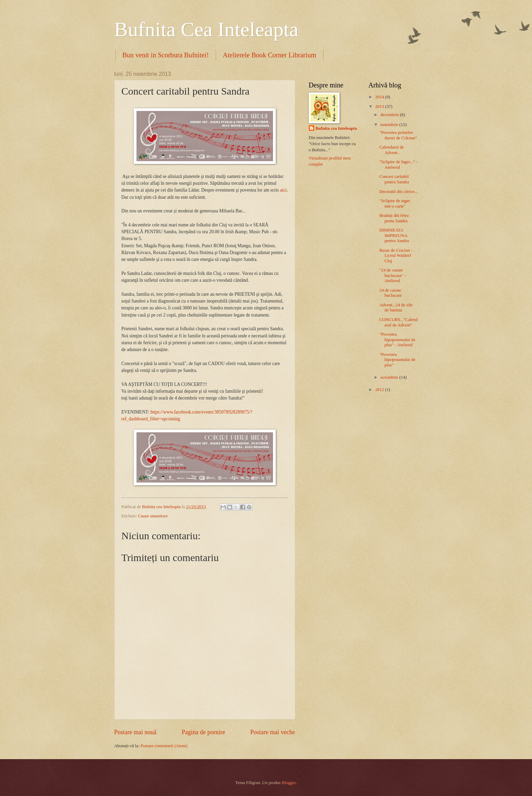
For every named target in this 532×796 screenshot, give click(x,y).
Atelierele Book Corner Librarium (270, 55)
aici (283, 190)
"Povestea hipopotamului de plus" (397, 360)
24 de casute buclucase (391, 293)
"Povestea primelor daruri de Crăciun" (398, 135)
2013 (380, 107)
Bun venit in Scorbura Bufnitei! (166, 55)
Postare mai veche (272, 732)
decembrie (390, 115)
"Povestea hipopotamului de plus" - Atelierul (397, 340)
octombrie (390, 377)
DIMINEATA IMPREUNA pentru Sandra (394, 235)
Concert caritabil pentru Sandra (394, 179)
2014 (380, 97)
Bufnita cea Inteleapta (336, 128)
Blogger (289, 783)
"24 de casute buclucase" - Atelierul (393, 275)
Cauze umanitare (153, 516)
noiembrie (390, 125)
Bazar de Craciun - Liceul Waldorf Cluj (396, 256)
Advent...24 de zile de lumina (396, 308)
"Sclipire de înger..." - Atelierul (399, 164)
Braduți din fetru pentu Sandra (394, 218)
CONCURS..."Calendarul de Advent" (399, 322)
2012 (380, 390)
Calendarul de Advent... (392, 150)
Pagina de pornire (203, 732)
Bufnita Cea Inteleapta (206, 29)
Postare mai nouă (135, 732)
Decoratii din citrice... (399, 192)
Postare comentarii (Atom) (164, 746)
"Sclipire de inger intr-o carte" (395, 203)
